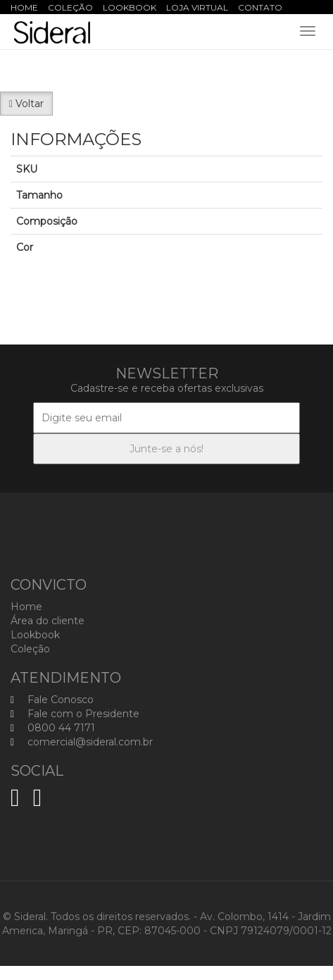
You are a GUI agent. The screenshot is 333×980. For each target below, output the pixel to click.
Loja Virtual (197, 7)
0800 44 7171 (53, 728)
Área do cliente (48, 621)
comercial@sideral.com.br (82, 742)
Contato (260, 7)
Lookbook (130, 7)
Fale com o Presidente (75, 714)
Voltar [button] (26, 104)
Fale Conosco (52, 700)
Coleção (70, 7)
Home (24, 7)
